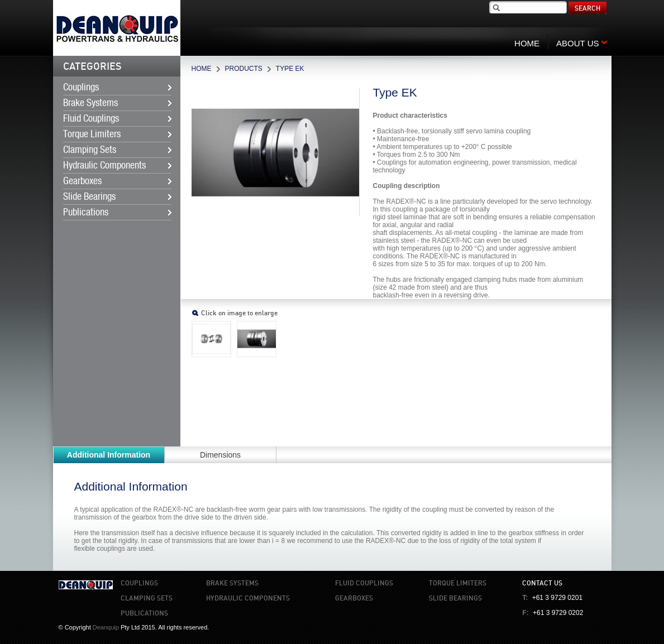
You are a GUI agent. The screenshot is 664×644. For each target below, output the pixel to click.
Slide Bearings (89, 197)
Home (202, 69)
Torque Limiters (92, 134)
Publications (86, 213)
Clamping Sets (90, 150)
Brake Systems (90, 103)
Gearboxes (82, 181)
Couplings (81, 88)
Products (244, 69)
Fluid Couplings (91, 119)
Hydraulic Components (104, 166)
